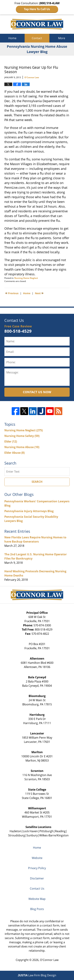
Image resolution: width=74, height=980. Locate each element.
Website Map (37, 899)
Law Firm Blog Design (37, 975)
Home (12, 38)
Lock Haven (30, 831)
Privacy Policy (37, 868)
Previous (12, 293)
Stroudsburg (17, 835)
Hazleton (15, 831)
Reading (60, 831)
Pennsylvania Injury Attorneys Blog (29, 511)
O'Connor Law (49, 960)
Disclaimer (37, 878)
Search (37, 482)
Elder (11, 441)
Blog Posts (37, 909)
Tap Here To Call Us (37, 9)
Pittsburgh (46, 831)
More (62, 38)
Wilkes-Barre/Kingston (54, 835)
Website (37, 858)
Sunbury (32, 835)
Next (39, 293)
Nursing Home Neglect (26, 278)
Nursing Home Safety (22, 436)
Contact (37, 38)
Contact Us (37, 889)
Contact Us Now (37, 392)
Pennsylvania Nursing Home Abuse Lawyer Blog (37, 24)
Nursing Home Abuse (22, 447)
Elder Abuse (14, 453)
